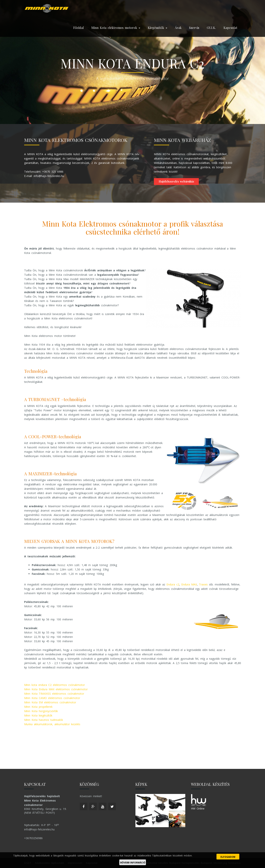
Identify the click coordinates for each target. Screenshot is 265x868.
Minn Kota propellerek (38, 707)
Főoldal (78, 28)
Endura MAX (189, 584)
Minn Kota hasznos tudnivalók (44, 720)
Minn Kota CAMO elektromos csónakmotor (52, 698)
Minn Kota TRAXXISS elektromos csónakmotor (54, 694)
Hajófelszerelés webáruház (176, 181)
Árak (178, 28)
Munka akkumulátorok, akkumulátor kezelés (52, 724)
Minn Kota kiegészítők (38, 715)
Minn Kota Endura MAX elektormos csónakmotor (56, 689)
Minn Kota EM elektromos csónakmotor (50, 702)
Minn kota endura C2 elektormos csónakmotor (55, 685)
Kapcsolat (230, 28)
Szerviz (194, 28)
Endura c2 (173, 584)
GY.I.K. (211, 28)
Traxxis (203, 584)
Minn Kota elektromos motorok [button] (116, 28)
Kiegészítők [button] (158, 28)
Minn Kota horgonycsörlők (41, 711)
